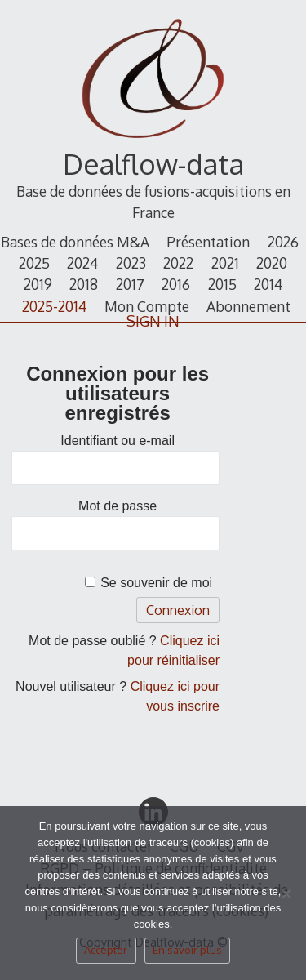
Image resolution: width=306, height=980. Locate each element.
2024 (82, 263)
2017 (130, 284)
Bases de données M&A (75, 242)
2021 (225, 263)
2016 (176, 284)
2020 (272, 263)
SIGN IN (153, 321)
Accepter (106, 950)
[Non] (286, 898)
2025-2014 (54, 306)
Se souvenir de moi (156, 583)
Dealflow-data (153, 164)
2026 (283, 242)
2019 (38, 284)
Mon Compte (147, 306)
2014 (268, 284)
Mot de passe (118, 506)
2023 (131, 263)
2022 (178, 263)
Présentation (208, 242)
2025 (34, 263)
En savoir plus (187, 950)
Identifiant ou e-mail (118, 441)
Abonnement (248, 306)
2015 (222, 284)
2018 (84, 284)
